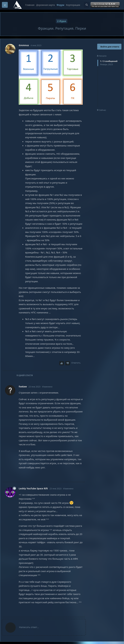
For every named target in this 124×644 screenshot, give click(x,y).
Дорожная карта (45, 5)
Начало (102, 56)
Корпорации (73, 5)
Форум (60, 5)
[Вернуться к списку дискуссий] (5, 5)
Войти (105, 5)
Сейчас (102, 110)
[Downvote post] (68, 363)
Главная (30, 5)
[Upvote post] (62, 363)
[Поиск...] (86, 5)
